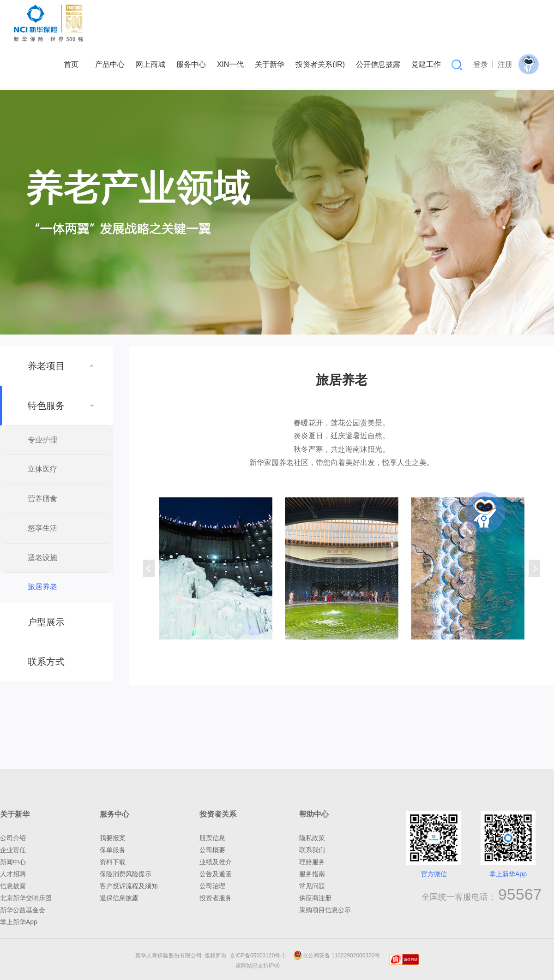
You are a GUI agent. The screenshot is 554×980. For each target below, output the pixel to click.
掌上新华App (19, 922)
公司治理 (212, 886)
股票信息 (212, 838)
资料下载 (113, 862)
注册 (505, 64)
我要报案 (113, 838)
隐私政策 (312, 838)
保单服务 (113, 850)
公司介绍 (13, 838)
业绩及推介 (216, 862)
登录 (481, 64)
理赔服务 (312, 862)
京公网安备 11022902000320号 (337, 956)
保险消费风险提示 (126, 874)
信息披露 (13, 886)
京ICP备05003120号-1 (259, 956)
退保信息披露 (119, 898)
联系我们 (312, 850)
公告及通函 (216, 874)
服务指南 (312, 874)
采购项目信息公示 (325, 910)
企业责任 (13, 850)
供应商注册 (315, 898)
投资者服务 (216, 898)
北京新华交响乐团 (26, 898)
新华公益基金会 (23, 910)
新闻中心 (13, 862)
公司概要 (212, 850)
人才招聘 (13, 874)
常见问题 (312, 886)
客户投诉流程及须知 (129, 886)
